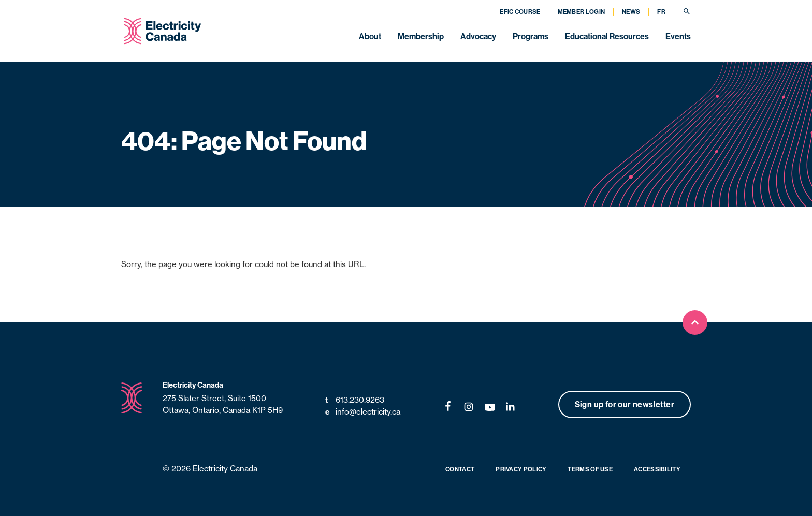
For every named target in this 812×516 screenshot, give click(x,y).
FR (661, 12)
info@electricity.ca (363, 412)
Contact (460, 469)
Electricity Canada (193, 385)
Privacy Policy (521, 469)
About (370, 36)
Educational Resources (607, 36)
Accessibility (657, 469)
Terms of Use (590, 469)
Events (678, 36)
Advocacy (478, 36)
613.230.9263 (355, 400)
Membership (421, 36)
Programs (531, 36)
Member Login (582, 12)
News (631, 12)
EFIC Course (520, 12)
